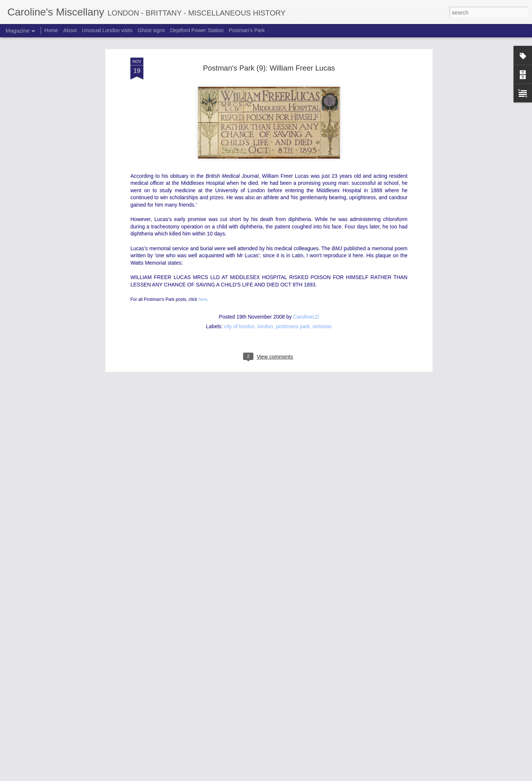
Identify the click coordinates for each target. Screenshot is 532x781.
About (70, 30)
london (265, 227)
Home (51, 30)
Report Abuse (339, 777)
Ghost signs (151, 30)
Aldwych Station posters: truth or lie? (240, 689)
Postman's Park (247, 30)
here (203, 200)
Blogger (317, 777)
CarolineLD (306, 217)
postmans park (293, 227)
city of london (240, 227)
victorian (322, 227)
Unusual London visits (107, 30)
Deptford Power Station (197, 30)
